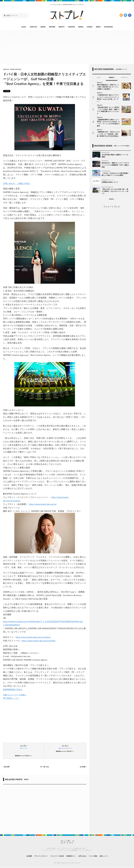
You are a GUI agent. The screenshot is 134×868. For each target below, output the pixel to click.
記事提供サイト (72, 856)
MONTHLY (125, 77)
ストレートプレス (112, 199)
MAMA (81, 27)
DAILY (99, 77)
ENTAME (52, 27)
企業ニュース (109, 856)
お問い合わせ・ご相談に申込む (18, 183)
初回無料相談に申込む (13, 689)
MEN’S (98, 27)
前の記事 (7, 767)
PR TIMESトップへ (12, 698)
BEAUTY (62, 27)
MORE (112, 191)
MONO (43, 27)
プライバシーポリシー (37, 856)
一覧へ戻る (45, 767)
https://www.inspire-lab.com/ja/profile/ (40, 641)
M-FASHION (108, 27)
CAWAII (90, 27)
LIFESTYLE (33, 27)
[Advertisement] (67, 47)
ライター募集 (97, 856)
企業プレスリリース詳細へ (15, 695)
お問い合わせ (85, 856)
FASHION (71, 27)
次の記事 (82, 767)
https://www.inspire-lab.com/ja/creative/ (35, 637)
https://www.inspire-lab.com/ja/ (44, 504)
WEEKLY (112, 77)
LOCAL (24, 27)
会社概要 (23, 856)
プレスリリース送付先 (55, 856)
